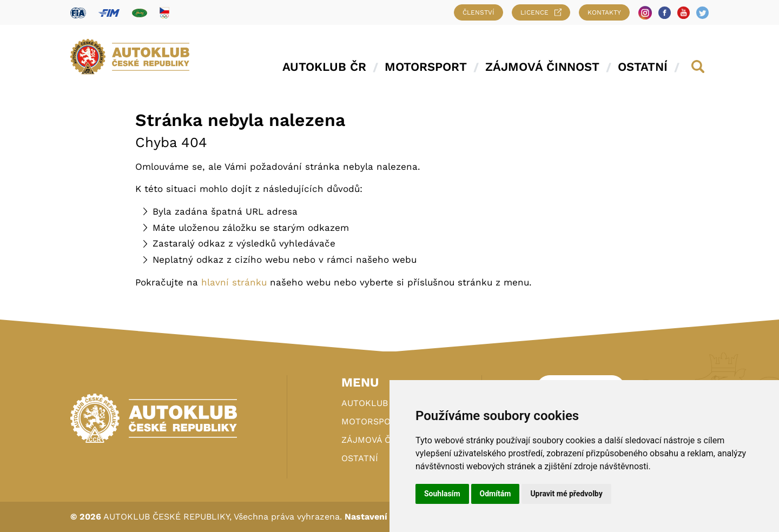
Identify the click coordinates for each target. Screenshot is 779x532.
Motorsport (426, 67)
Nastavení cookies (384, 517)
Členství (478, 12)
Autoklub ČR (324, 67)
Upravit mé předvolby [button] (566, 494)
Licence (541, 12)
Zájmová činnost (542, 67)
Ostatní (643, 67)
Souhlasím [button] (442, 494)
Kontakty (604, 12)
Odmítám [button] (496, 494)
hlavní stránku (234, 282)
